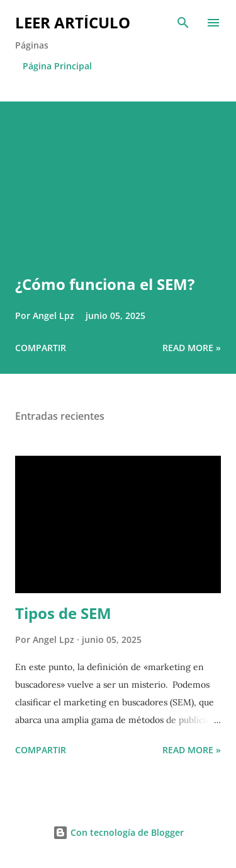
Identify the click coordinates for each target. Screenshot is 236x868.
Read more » (192, 348)
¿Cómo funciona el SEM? (105, 284)
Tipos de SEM (63, 613)
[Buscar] (183, 23)
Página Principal (57, 66)
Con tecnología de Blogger (118, 832)
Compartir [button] (41, 348)
